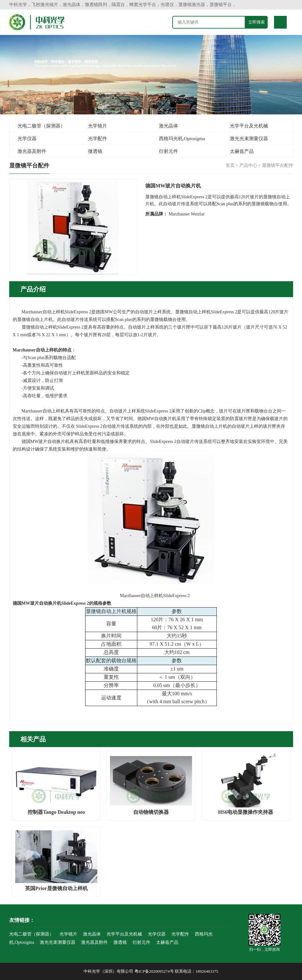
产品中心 (248, 165)
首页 (230, 165)
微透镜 (95, 151)
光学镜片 (98, 126)
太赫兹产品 (242, 151)
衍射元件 (168, 151)
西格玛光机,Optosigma (182, 139)
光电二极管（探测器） (41, 126)
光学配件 (98, 139)
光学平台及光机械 (249, 126)
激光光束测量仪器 (249, 139)
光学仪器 (27, 139)
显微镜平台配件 (278, 165)
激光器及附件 (32, 151)
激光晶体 (168, 126)
